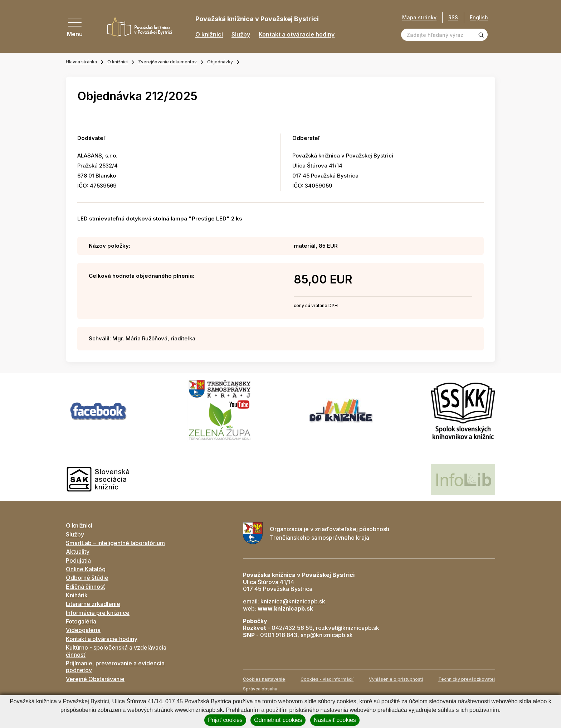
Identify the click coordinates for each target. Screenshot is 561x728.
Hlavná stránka (81, 62)
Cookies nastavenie (264, 679)
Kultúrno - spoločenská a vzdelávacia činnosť (116, 651)
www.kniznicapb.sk (285, 608)
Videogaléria (83, 630)
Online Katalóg (86, 569)
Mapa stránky (419, 18)
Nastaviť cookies (335, 720)
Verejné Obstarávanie (95, 679)
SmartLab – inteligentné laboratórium (115, 543)
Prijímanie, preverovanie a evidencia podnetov (115, 667)
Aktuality (78, 552)
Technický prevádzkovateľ (467, 679)
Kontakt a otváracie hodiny (297, 35)
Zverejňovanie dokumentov (167, 62)
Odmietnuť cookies (278, 720)
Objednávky (220, 62)
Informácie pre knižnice (98, 613)
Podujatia (78, 560)
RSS (453, 17)
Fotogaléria (81, 621)
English (479, 17)
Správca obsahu (260, 689)
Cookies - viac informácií (327, 679)
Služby (241, 35)
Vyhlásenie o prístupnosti (396, 679)
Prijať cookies (225, 720)
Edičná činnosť (86, 587)
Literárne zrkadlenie (93, 604)
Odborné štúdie (87, 578)
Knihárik (77, 595)
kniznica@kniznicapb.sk (293, 601)
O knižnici (209, 35)
